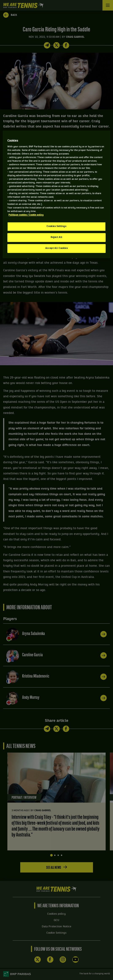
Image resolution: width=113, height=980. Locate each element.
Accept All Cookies (56, 248)
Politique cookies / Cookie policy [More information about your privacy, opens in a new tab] (26, 215)
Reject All (56, 237)
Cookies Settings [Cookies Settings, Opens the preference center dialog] (56, 226)
